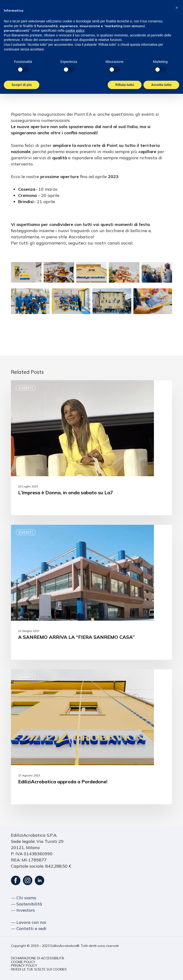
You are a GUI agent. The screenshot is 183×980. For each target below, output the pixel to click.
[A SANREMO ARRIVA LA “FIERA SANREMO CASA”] (91, 592)
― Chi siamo (24, 898)
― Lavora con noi (29, 922)
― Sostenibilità (27, 904)
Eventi (26, 388)
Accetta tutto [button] (161, 85)
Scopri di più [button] (22, 85)
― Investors (23, 910)
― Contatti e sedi (29, 928)
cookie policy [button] (75, 30)
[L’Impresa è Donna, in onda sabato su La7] (91, 448)
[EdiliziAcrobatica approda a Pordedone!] (91, 737)
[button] (38, 958)
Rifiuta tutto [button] (125, 85)
